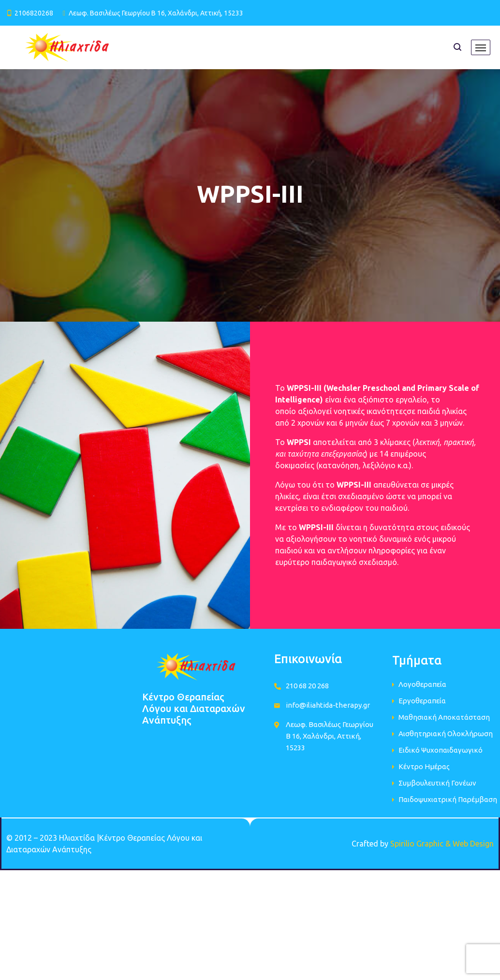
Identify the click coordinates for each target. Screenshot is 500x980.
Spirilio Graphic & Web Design (442, 844)
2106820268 (34, 13)
